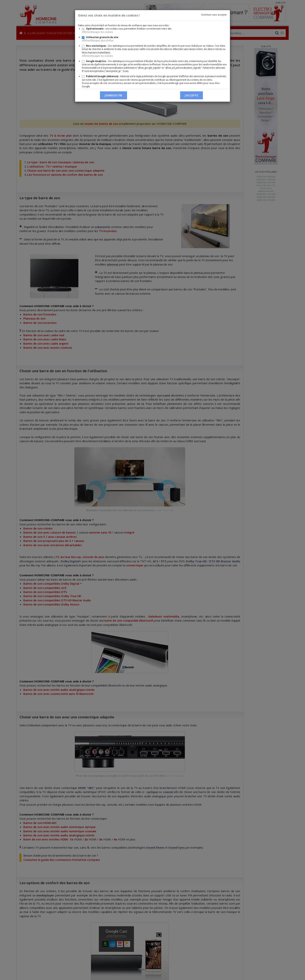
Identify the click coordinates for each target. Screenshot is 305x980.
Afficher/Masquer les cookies (97, 32)
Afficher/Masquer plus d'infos (98, 41)
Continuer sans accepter (214, 15)
